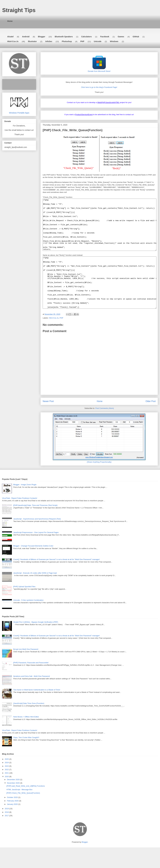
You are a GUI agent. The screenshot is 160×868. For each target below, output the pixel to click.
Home (10, 21)
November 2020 (14, 804)
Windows (114, 41)
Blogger (42, 37)
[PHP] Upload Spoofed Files (24, 607)
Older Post (151, 422)
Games (121, 37)
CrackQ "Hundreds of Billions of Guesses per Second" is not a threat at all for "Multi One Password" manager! (56, 580)
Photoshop (67, 41)
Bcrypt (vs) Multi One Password (26, 670)
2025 (7, 780)
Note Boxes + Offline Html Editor (26, 737)
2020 (7, 797)
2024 (7, 783)
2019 (7, 829)
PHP (82, 41)
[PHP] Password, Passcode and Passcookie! (31, 683)
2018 (7, 833)
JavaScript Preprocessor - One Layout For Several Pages (36, 553)
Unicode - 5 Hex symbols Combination (28, 621)
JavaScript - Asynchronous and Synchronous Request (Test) (37, 539)
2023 (7, 787)
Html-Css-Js (13, 41)
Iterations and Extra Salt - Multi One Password (32, 697)
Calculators (86, 37)
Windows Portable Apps (19, 112)
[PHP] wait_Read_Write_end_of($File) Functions (26, 807)
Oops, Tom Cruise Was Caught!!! (26, 758)
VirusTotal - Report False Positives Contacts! (20, 519)
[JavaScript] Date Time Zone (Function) (29, 724)
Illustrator (32, 41)
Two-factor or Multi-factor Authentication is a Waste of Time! (37, 710)
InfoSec (49, 41)
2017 (7, 836)
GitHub (136, 37)
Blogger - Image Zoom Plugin (25, 505)
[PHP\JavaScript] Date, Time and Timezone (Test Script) (35, 526)
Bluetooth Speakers (64, 37)
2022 (7, 790)
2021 (7, 794)
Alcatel (10, 37)
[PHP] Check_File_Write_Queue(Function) (23, 814)
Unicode (98, 41)
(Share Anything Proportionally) (99, 483)
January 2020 (13, 825)
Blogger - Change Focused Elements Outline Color (33, 566)
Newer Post (48, 422)
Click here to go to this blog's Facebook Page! (99, 87)
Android (26, 37)
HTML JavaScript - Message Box (19, 810)
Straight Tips (19, 10)
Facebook (105, 37)
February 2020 (13, 821)
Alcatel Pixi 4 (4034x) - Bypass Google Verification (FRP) (36, 643)
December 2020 (14, 800)
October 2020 (13, 818)
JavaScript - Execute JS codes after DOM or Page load (35, 594)
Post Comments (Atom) (105, 429)
